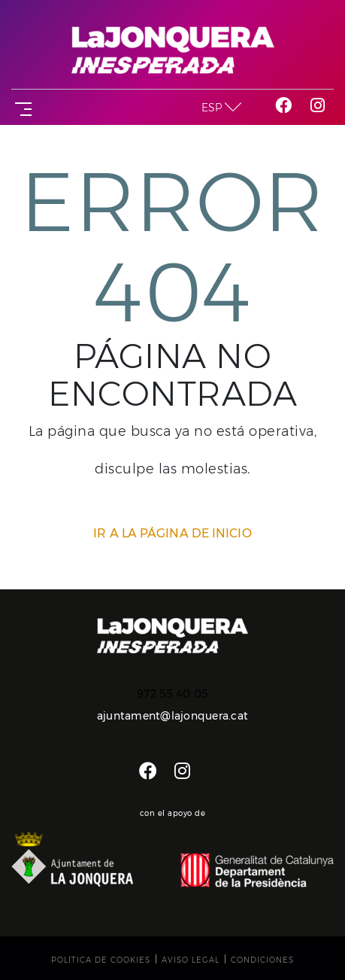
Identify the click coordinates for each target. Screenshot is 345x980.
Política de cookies (101, 960)
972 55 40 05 (172, 694)
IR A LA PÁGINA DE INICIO (172, 533)
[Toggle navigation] (20, 107)
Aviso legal (191, 960)
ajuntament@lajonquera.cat (172, 716)
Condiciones (262, 960)
